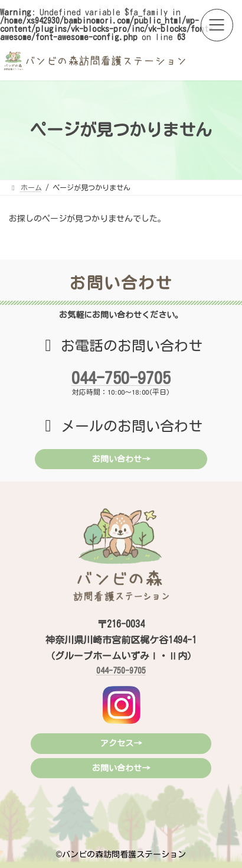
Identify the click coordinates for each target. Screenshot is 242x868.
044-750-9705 (121, 378)
